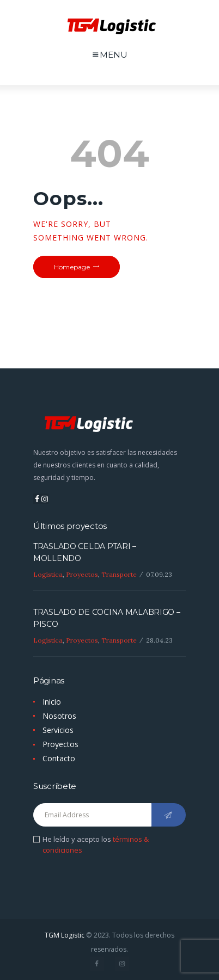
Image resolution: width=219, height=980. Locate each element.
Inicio (52, 702)
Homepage (72, 267)
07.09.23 (159, 574)
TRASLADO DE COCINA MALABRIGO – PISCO (107, 618)
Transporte (119, 574)
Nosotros (59, 716)
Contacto (59, 758)
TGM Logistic (65, 935)
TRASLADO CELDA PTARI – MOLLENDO (85, 552)
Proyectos (82, 574)
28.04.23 (159, 640)
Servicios (58, 730)
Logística (48, 574)
